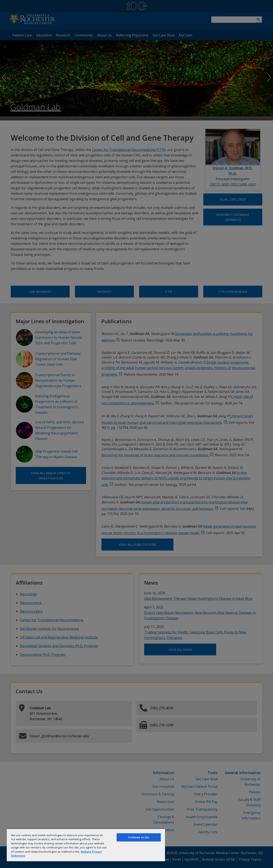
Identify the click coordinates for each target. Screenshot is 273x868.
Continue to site (139, 837)
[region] (86, 845)
